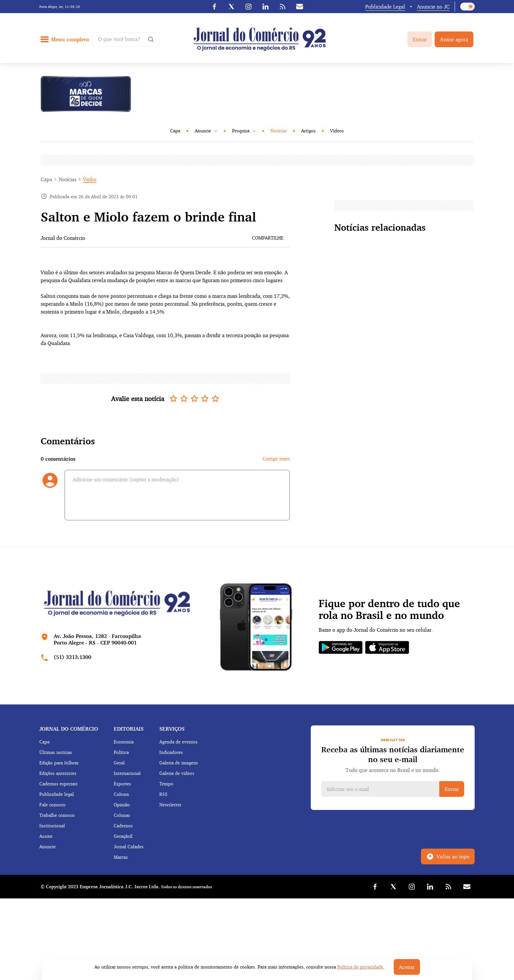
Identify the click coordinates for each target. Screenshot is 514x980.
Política (121, 752)
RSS (163, 794)
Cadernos (123, 826)
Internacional (127, 773)
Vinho (90, 179)
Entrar (420, 39)
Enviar (452, 789)
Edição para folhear (59, 763)
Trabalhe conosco (57, 815)
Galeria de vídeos (177, 773)
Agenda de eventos (178, 742)
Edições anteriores (58, 773)
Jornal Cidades (129, 846)
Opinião (122, 805)
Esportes (122, 784)
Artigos (308, 131)
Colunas (122, 815)
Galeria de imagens (179, 763)
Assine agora (454, 39)
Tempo (166, 784)
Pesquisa (244, 131)
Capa (175, 131)
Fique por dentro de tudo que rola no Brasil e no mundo (389, 609)
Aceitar (407, 967)
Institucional (52, 826)
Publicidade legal (57, 794)
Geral (119, 763)
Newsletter (170, 805)
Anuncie (206, 131)
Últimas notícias (56, 752)
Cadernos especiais (59, 784)
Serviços (172, 729)
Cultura (121, 794)
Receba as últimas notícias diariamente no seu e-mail (393, 754)
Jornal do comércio (69, 729)
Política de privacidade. (361, 967)
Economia (124, 742)
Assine (46, 836)
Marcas (121, 857)
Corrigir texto (276, 459)
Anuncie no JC (433, 7)
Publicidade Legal (385, 7)
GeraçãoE (123, 836)
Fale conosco (52, 805)
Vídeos (337, 131)
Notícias (279, 131)
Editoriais (129, 729)
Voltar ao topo (448, 856)
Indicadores (171, 752)
